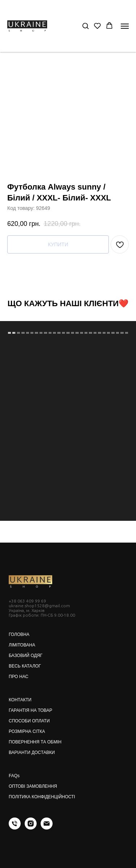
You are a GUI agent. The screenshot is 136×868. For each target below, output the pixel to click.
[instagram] (31, 828)
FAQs (14, 776)
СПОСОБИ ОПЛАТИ (29, 721)
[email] (47, 828)
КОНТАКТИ (20, 700)
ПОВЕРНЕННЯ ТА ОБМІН (35, 742)
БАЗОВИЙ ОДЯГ (26, 656)
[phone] (15, 828)
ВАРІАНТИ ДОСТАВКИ (32, 753)
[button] (85, 26)
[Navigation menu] (125, 26)
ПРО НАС (18, 677)
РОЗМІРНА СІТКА (27, 731)
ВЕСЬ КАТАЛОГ (25, 666)
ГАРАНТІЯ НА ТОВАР (30, 710)
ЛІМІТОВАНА (22, 645)
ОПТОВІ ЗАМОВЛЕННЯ (33, 786)
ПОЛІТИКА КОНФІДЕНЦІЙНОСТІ (42, 797)
